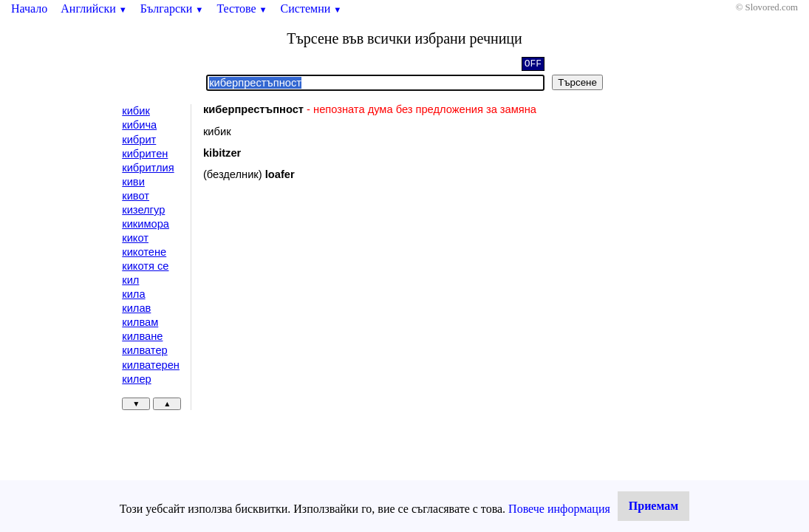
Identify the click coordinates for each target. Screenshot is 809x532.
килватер (144, 350)
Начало (29, 8)
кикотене (144, 252)
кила (133, 294)
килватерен (151, 365)
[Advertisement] (328, 313)
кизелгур (143, 210)
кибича (139, 125)
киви (133, 182)
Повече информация (559, 509)
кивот (136, 196)
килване (142, 336)
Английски (94, 8)
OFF (533, 65)
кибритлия (148, 168)
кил (130, 280)
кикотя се (145, 266)
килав (136, 308)
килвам (140, 322)
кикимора (146, 224)
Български (172, 8)
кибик (136, 111)
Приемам (653, 506)
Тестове (242, 8)
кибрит (139, 140)
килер (136, 379)
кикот (135, 238)
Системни (311, 8)
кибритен (145, 154)
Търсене (577, 82)
